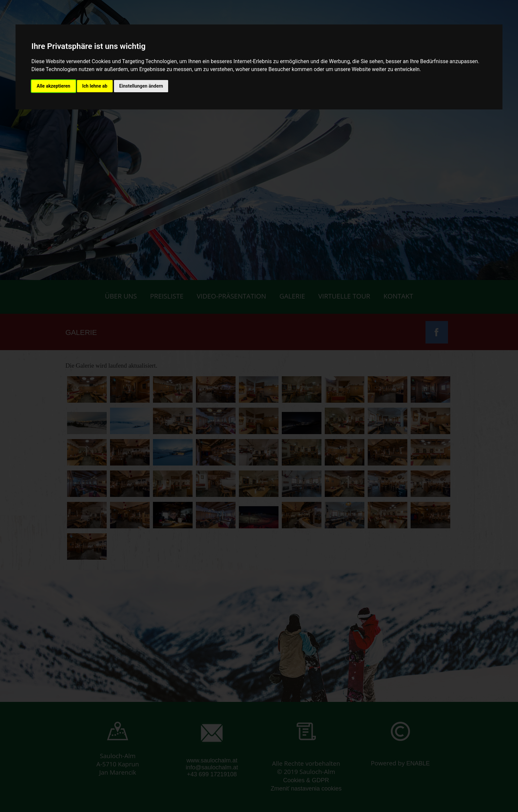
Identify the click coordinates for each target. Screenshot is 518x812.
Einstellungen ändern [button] (141, 86)
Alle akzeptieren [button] (54, 86)
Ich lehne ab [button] (95, 86)
